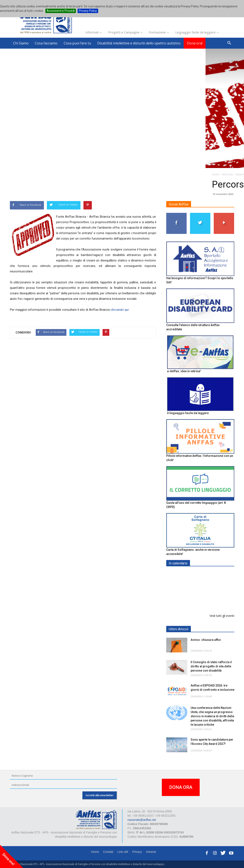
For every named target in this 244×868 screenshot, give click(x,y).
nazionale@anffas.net (142, 820)
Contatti (108, 852)
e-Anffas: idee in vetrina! (184, 371)
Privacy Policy (88, 11)
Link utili (123, 852)
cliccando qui (120, 310)
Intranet (151, 852)
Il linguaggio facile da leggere (188, 413)
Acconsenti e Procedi (61, 11)
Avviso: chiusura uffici (206, 640)
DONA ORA (181, 787)
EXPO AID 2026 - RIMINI (208, 595)
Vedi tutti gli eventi (222, 616)
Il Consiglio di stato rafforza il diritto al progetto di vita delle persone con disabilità (211, 666)
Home (95, 852)
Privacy (137, 852)
